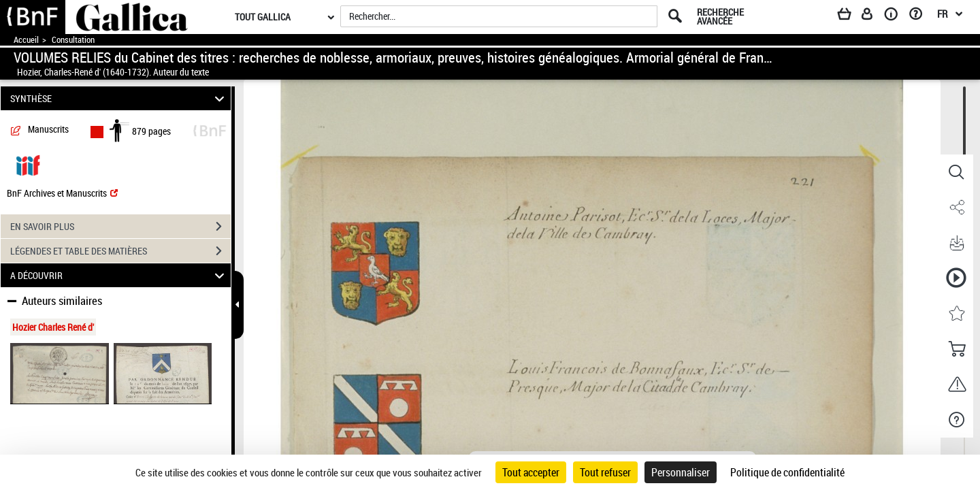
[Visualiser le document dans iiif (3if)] (28, 164)
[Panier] (851, 16)
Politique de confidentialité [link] (787, 472)
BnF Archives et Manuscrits (62, 193)
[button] (956, 172)
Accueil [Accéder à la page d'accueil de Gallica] (26, 40)
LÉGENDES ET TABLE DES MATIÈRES (120, 251)
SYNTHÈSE (119, 98)
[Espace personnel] (873, 16)
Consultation (73, 40)
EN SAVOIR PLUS (120, 227)
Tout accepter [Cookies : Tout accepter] (531, 472)
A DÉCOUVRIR (119, 275)
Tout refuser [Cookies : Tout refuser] (605, 472)
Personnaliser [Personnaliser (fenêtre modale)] (681, 472)
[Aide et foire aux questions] (920, 16)
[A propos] (896, 16)
